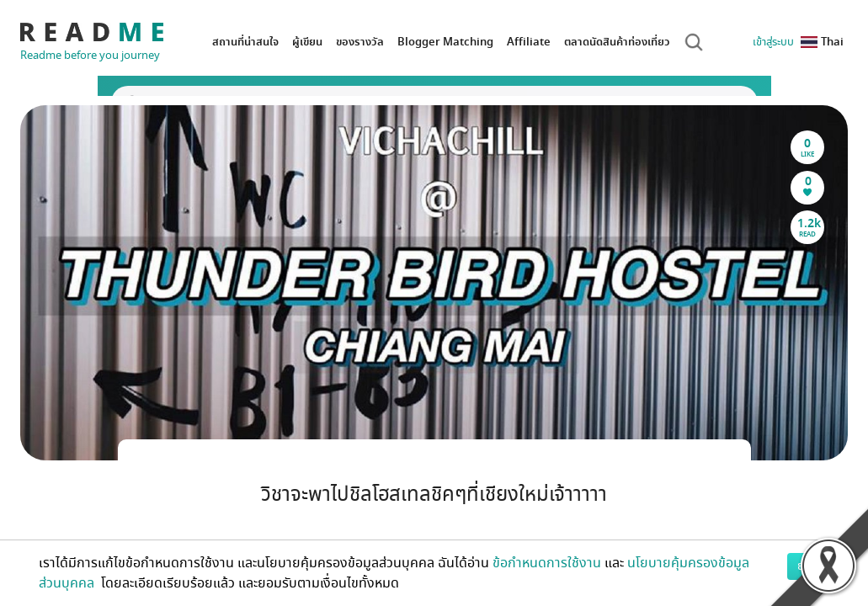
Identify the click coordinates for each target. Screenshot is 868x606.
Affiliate (529, 42)
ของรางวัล (360, 42)
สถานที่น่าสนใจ (245, 42)
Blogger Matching (445, 42)
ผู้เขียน (307, 42)
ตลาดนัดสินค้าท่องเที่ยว (617, 42)
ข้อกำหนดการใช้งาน (547, 563)
